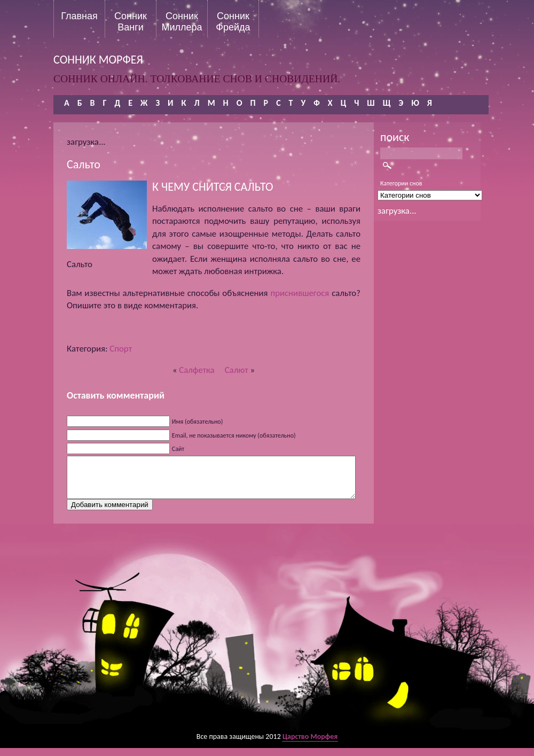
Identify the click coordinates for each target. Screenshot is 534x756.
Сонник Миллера (182, 21)
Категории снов (401, 183)
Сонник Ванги (131, 21)
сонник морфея (98, 60)
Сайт (178, 449)
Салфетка (197, 370)
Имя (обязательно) (198, 422)
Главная (79, 16)
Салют (237, 370)
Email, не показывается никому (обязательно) (234, 435)
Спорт (121, 349)
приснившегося (300, 293)
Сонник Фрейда (233, 21)
